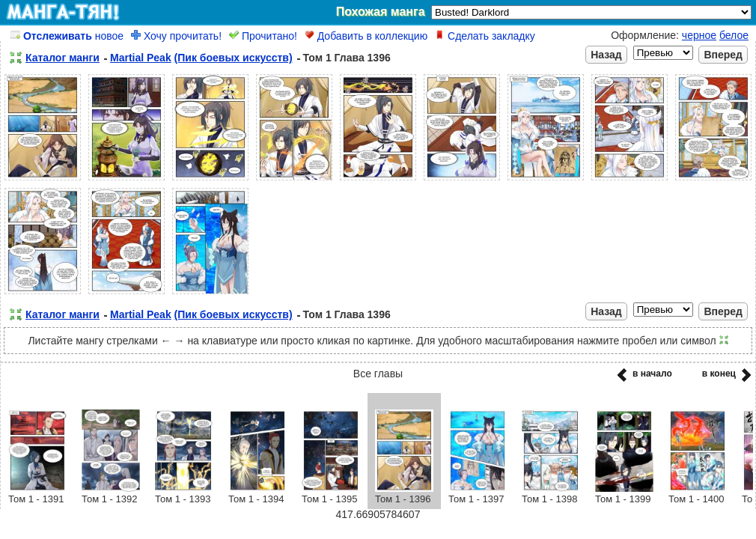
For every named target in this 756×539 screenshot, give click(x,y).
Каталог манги (63, 58)
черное (699, 35)
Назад (606, 55)
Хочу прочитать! (176, 36)
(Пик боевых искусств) (234, 58)
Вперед (723, 55)
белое (734, 35)
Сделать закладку (485, 36)
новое (67, 36)
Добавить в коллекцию (366, 36)
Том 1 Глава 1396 (347, 58)
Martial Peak (141, 58)
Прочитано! (263, 36)
